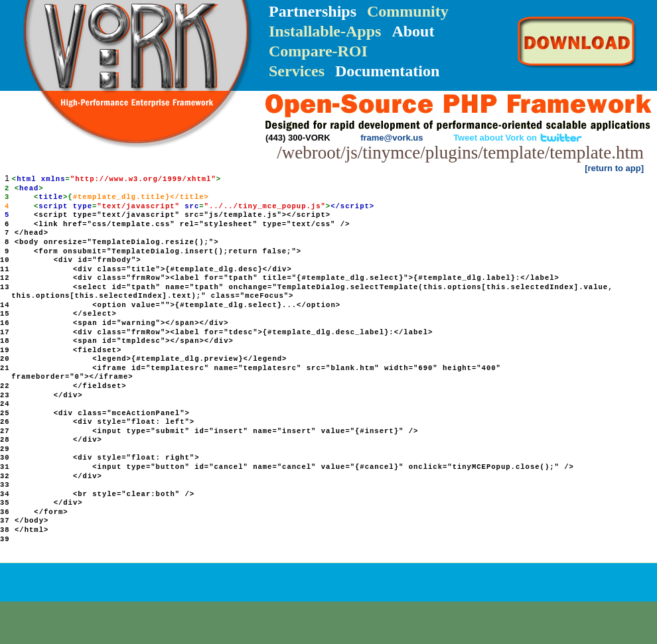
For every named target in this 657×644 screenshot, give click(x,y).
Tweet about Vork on (518, 138)
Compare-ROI (318, 51)
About (413, 31)
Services (297, 71)
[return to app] (614, 168)
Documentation (387, 71)
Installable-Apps (325, 31)
